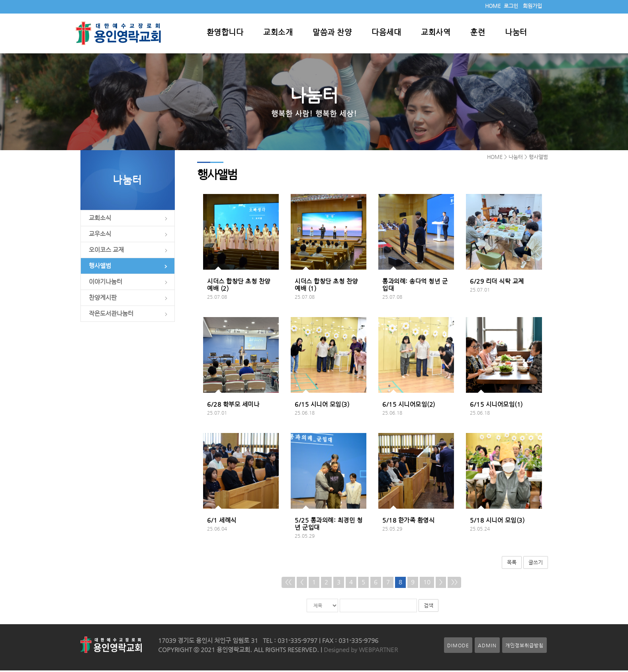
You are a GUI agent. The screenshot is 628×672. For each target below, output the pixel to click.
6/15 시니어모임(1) (496, 406)
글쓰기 (536, 564)
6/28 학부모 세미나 (233, 406)
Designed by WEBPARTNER (360, 651)
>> (454, 584)
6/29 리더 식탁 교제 (497, 283)
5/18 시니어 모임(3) (497, 522)
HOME (493, 6)
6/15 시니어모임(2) (409, 406)
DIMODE (458, 647)
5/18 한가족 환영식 (408, 522)
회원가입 (532, 6)
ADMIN (487, 647)
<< (288, 584)
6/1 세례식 (222, 522)
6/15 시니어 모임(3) (322, 406)
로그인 (511, 6)
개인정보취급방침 (524, 647)
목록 (512, 564)
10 (427, 584)
